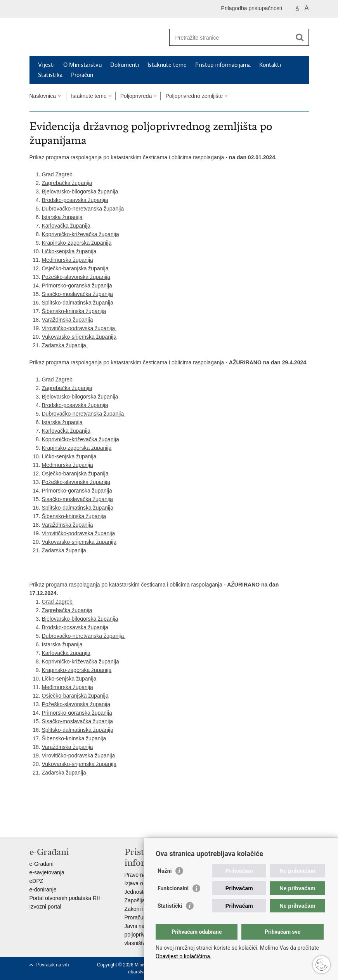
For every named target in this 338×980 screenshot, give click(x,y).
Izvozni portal (45, 907)
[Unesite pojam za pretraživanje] (231, 37)
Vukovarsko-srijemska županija (79, 337)
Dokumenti (125, 65)
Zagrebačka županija (67, 183)
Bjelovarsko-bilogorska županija (80, 191)
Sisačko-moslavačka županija (78, 294)
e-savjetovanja (47, 872)
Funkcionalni (173, 888)
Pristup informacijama (223, 65)
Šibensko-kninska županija (74, 311)
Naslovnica (43, 96)
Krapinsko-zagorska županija (77, 243)
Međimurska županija (68, 260)
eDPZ (36, 881)
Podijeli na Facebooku (50, 825)
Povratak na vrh (53, 965)
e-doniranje (43, 889)
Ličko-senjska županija (69, 251)
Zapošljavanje (141, 900)
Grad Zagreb (58, 174)
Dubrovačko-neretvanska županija (84, 209)
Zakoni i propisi (143, 909)
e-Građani (42, 864)
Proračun (82, 75)
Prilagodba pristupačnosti (252, 8)
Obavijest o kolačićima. (184, 956)
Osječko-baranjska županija (75, 268)
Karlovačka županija (66, 226)
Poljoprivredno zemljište (194, 96)
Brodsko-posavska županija (75, 200)
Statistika (50, 75)
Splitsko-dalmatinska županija (78, 303)
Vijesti (46, 65)
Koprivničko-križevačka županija (81, 234)
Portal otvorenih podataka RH (65, 898)
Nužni (165, 871)
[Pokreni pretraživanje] (300, 37)
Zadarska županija (65, 345)
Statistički (170, 906)
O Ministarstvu (82, 65)
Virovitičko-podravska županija (79, 328)
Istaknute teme (167, 65)
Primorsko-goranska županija (77, 285)
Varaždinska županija (68, 320)
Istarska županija (62, 217)
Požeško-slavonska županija (76, 277)
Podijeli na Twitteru (67, 825)
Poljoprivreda (136, 96)
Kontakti (270, 65)
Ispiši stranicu (34, 825)
